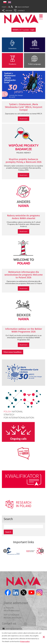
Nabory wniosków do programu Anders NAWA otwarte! (23, 217)
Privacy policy (25, 641)
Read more (23, 119)
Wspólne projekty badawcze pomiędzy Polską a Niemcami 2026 (24, 161)
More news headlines (13, 352)
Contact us (9, 623)
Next (42, 551)
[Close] (44, 637)
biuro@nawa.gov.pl (14, 628)
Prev (5, 551)
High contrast (23, 7)
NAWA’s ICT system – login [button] (24, 30)
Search (8, 532)
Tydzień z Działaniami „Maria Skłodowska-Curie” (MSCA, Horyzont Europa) (24, 107)
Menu (41, 17)
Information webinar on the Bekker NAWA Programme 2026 (24, 330)
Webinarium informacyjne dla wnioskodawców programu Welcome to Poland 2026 (24, 275)
